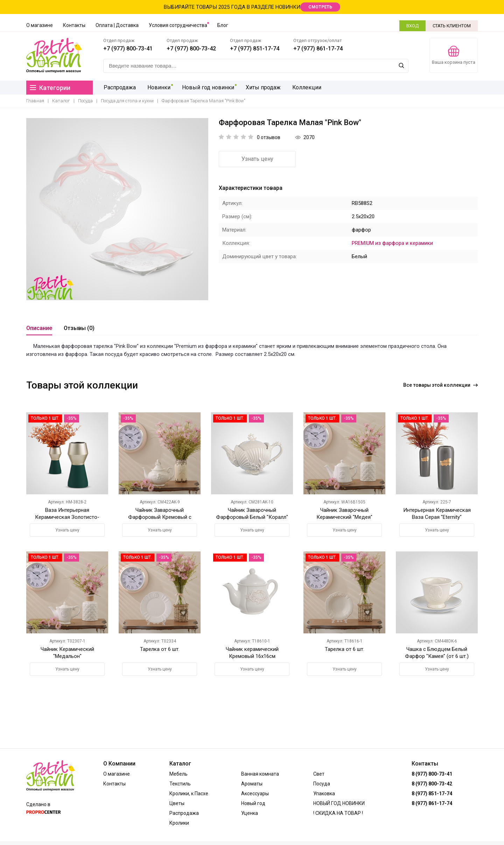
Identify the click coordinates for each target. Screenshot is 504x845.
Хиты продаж (260, 87)
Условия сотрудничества (178, 25)
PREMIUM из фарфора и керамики (392, 243)
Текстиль (180, 784)
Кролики (179, 823)
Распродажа (119, 87)
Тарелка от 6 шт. (160, 649)
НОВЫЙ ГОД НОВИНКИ (339, 803)
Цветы (177, 803)
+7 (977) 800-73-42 (191, 49)
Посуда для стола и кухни (127, 101)
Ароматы (252, 784)
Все (440, 385)
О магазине (40, 25)
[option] (117, 209)
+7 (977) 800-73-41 (128, 49)
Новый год (253, 803)
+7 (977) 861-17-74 (318, 49)
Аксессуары (255, 794)
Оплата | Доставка (117, 25)
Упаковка (324, 794)
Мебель (178, 774)
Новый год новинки (206, 87)
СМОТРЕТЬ (320, 7)
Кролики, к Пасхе (189, 794)
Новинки (157, 87)
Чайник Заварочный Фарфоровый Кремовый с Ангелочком (160, 517)
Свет (319, 774)
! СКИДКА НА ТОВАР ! (338, 813)
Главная (35, 101)
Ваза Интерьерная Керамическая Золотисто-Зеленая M (67, 517)
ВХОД (412, 26)
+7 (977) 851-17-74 (255, 49)
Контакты (74, 25)
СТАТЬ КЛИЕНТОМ (452, 26)
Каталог (61, 101)
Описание (39, 328)
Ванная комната (260, 774)
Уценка (250, 813)
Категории (50, 88)
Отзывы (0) (79, 328)
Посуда (85, 101)
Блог (223, 25)
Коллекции (302, 87)
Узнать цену (257, 159)
